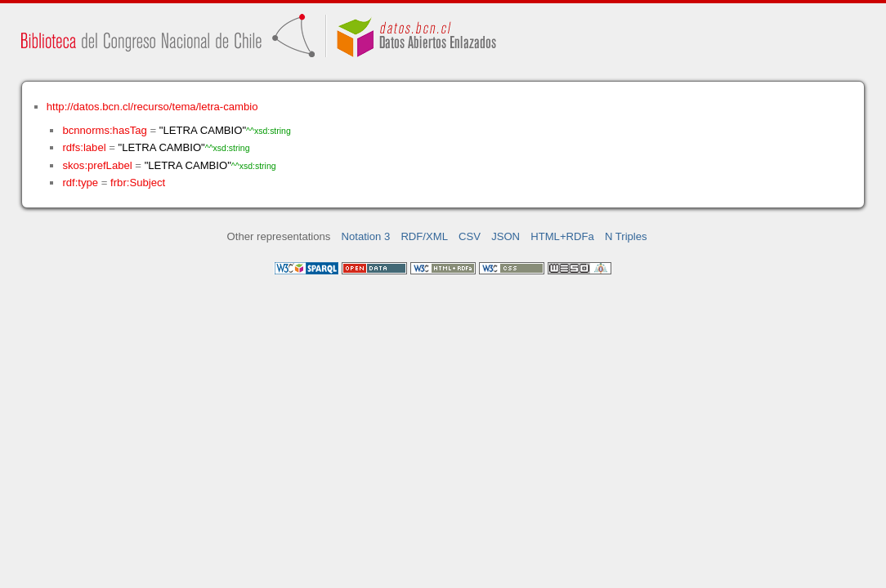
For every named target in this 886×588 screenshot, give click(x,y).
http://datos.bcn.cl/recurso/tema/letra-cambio (152, 107)
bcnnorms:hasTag (104, 130)
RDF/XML (424, 236)
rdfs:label (84, 147)
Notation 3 (366, 236)
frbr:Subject (138, 183)
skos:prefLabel (97, 165)
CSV (470, 236)
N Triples (626, 236)
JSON (506, 236)
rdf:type (80, 183)
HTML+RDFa (562, 236)
